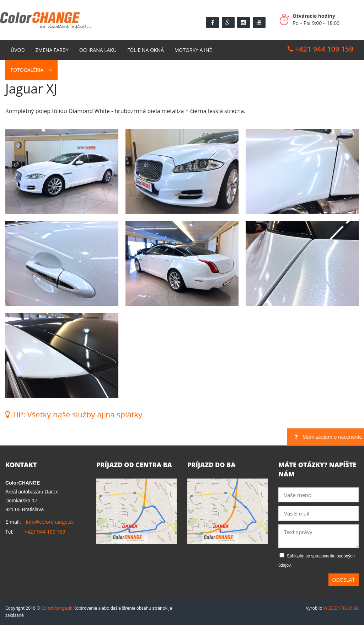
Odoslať (344, 580)
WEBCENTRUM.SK (341, 608)
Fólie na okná (146, 50)
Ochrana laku (98, 50)
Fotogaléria (27, 70)
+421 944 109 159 (320, 49)
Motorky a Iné (193, 50)
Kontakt (74, 70)
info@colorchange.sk (50, 522)
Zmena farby (52, 50)
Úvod (18, 50)
